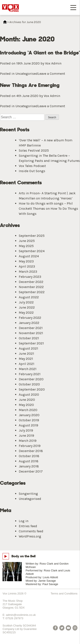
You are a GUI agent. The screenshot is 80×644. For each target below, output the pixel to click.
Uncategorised (27, 74)
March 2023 (28, 272)
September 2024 (32, 251)
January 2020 (29, 415)
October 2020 (29, 384)
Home (5, 22)
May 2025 (26, 246)
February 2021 (30, 374)
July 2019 (26, 430)
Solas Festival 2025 (34, 150)
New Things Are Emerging (30, 85)
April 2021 (27, 364)
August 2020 (29, 394)
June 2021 (26, 353)
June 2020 (27, 400)
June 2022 (27, 307)
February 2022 (30, 318)
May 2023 (26, 261)
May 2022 (26, 312)
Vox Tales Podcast (32, 166)
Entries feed (28, 526)
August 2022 (29, 297)
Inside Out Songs (32, 171)
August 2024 (29, 256)
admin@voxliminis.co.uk (21, 615)
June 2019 (26, 435)
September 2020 (32, 389)
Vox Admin (53, 63)
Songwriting (28, 494)
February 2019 (30, 446)
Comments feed (31, 531)
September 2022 (32, 292)
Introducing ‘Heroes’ (57, 198)
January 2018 (29, 466)
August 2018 (29, 461)
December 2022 (31, 282)
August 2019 (28, 425)
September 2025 (32, 236)
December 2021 (31, 328)
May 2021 (26, 359)
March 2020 (28, 410)
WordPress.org (30, 536)
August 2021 (28, 348)
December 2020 (31, 379)
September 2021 (31, 343)
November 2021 (31, 333)
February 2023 (30, 277)
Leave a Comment (51, 74)
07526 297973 (14, 618)
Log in (24, 521)
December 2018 (31, 451)
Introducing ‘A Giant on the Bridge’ (40, 53)
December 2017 (31, 471)
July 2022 (26, 302)
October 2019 (29, 420)
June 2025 (27, 241)
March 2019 (28, 441)
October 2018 (29, 456)
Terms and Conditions (64, 594)
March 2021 (28, 369)
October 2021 (29, 338)
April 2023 (27, 266)
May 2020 (26, 405)
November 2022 (31, 287)
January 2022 (29, 323)
